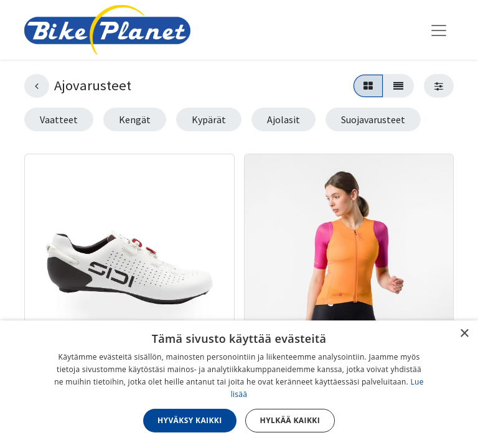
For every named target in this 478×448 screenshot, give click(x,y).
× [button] (464, 334)
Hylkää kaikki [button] (290, 420)
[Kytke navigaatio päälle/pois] (439, 30)
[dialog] (239, 384)
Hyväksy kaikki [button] (190, 420)
